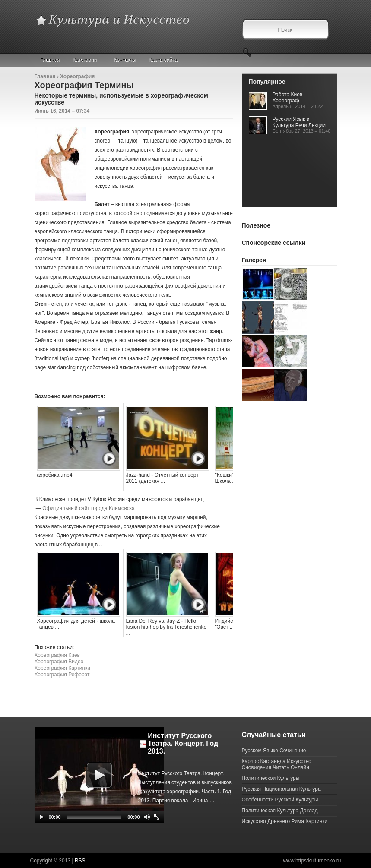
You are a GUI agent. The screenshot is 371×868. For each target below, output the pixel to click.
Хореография (77, 76)
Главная (51, 60)
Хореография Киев (57, 655)
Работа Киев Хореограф (288, 98)
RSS (80, 861)
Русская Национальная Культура (281, 789)
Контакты (125, 60)
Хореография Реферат (62, 675)
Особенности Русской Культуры (280, 800)
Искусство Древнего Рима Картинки (285, 821)
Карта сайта (163, 60)
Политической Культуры (271, 778)
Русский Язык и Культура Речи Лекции (299, 122)
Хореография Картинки (63, 668)
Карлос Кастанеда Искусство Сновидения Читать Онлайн (277, 764)
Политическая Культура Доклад (280, 811)
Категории (88, 60)
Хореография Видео (59, 662)
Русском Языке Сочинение (274, 751)
